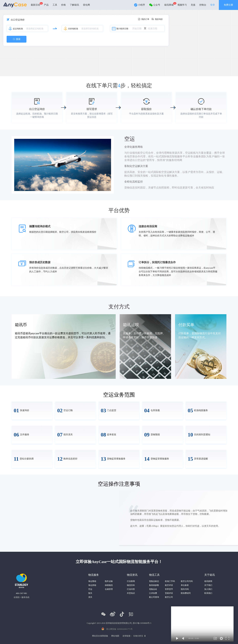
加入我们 (208, 589)
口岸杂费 (153, 593)
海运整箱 (92, 581)
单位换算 (185, 585)
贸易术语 (169, 593)
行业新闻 (131, 581)
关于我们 (208, 585)
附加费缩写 (186, 593)
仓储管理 (109, 589)
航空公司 (169, 597)
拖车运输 (109, 581)
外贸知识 (131, 593)
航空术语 (169, 585)
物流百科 (131, 585)
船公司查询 (154, 597)
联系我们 (208, 593)
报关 (90, 593)
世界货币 (169, 589)
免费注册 (228, 5)
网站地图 (115, 636)
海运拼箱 (92, 585)
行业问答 (131, 589)
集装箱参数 (154, 585)
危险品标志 (154, 581)
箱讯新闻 (208, 581)
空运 (90, 589)
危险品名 (153, 589)
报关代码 (185, 589)
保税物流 (109, 585)
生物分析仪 (138, 636)
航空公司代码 (187, 581)
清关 (90, 597)
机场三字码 (170, 581)
